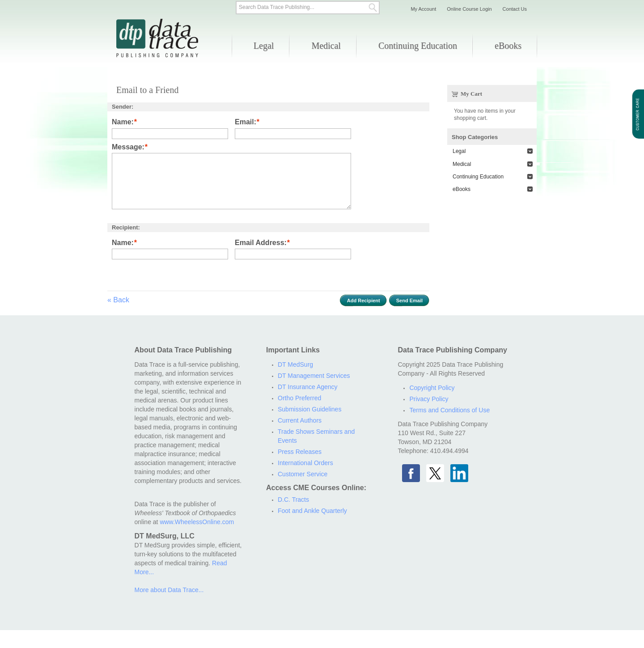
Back (118, 300)
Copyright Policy (432, 388)
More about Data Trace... (169, 590)
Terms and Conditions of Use (449, 410)
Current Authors (300, 420)
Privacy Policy (429, 399)
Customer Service (303, 474)
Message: (128, 147)
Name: (123, 122)
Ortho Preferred (299, 398)
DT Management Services (314, 376)
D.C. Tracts (293, 500)
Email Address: (261, 243)
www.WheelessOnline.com (197, 522)
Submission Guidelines (309, 409)
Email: (246, 122)
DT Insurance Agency (308, 387)
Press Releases (300, 452)
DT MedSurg (295, 364)
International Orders (305, 463)
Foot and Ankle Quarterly (312, 511)
